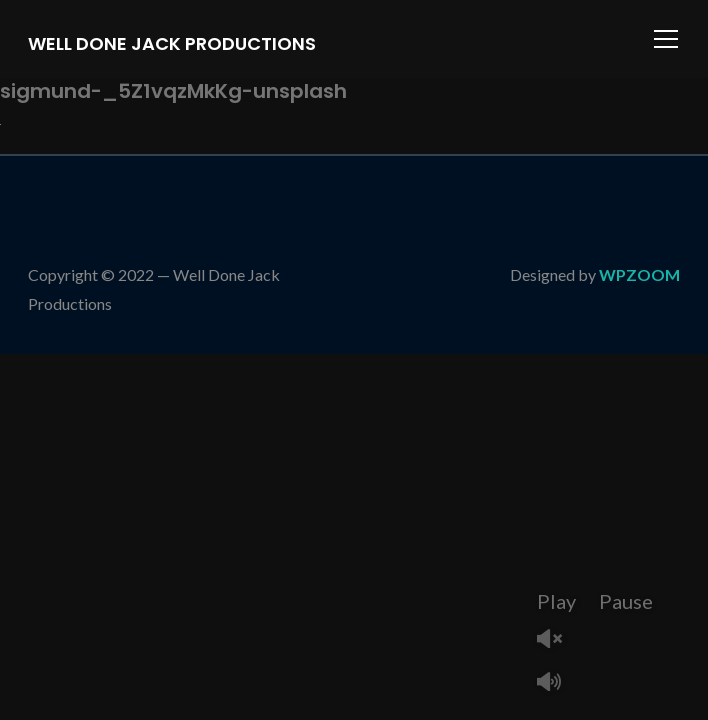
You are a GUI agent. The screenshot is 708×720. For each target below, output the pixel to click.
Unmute (557, 640)
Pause (626, 601)
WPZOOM (639, 274)
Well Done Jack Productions (172, 43)
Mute (557, 683)
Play (556, 601)
